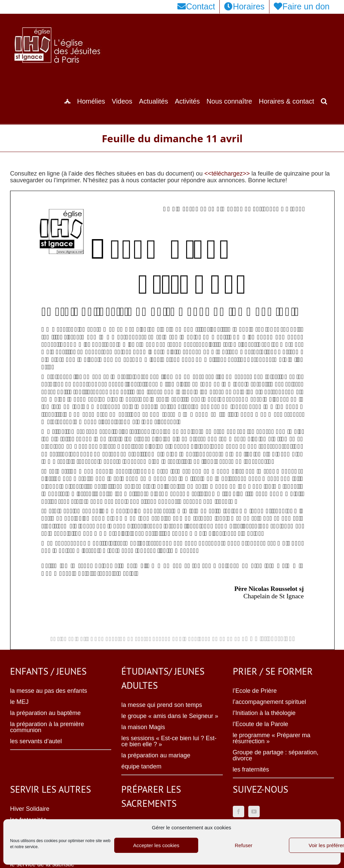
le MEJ (19, 702)
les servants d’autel (36, 741)
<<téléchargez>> (227, 174)
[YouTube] (254, 812)
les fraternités (251, 769)
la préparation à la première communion (47, 727)
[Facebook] (239, 812)
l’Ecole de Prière (255, 691)
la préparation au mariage (156, 755)
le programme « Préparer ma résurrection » (272, 738)
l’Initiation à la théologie (264, 713)
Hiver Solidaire (30, 809)
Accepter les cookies (156, 845)
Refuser (244, 845)
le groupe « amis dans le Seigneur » (170, 716)
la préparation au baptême (45, 713)
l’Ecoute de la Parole (261, 724)
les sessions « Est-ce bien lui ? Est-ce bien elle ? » (169, 741)
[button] (324, 101)
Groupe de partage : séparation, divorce (276, 755)
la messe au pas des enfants (49, 691)
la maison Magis (143, 727)
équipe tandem (141, 766)
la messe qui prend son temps (162, 705)
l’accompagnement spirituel (269, 702)
